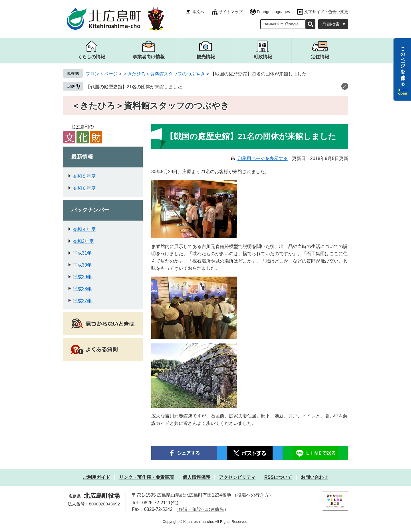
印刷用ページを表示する (263, 158)
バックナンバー (90, 210)
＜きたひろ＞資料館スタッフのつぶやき (164, 74)
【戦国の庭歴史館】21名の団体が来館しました (134, 87)
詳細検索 (331, 24)
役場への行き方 (253, 495)
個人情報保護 (196, 477)
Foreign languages (273, 12)
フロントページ (102, 74)
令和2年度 (83, 241)
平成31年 (82, 253)
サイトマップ (231, 12)
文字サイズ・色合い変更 (326, 12)
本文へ (198, 12)
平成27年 (82, 301)
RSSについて (278, 477)
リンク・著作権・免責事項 (146, 477)
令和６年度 (84, 188)
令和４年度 (84, 229)
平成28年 (82, 289)
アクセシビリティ (237, 477)
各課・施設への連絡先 (201, 509)
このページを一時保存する (403, 64)
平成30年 (82, 265)
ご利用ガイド (96, 477)
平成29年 (82, 277)
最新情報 (82, 157)
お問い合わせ (315, 477)
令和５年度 (84, 176)
